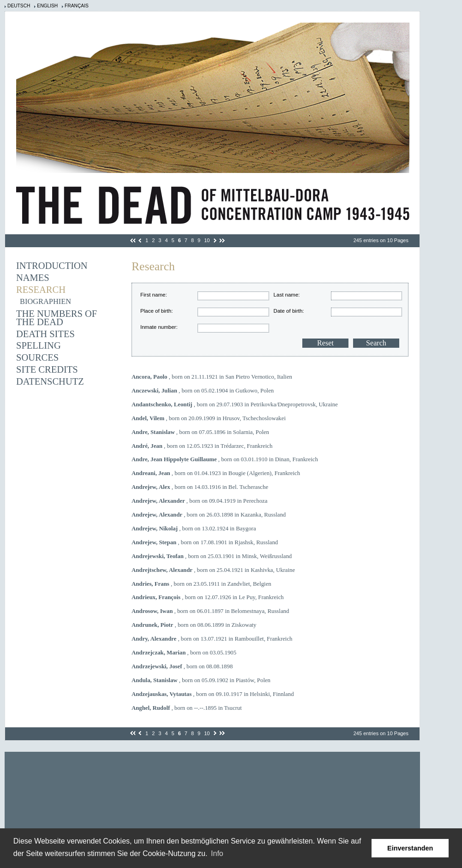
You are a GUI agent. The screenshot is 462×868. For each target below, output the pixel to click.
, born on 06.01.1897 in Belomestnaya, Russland (210, 611)
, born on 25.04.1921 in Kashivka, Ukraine (213, 570)
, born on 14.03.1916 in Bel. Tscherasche (200, 487)
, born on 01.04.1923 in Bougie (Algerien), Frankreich (216, 473)
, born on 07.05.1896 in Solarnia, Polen (200, 432)
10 (207, 240)
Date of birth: (289, 311)
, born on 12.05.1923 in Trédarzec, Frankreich (202, 446)
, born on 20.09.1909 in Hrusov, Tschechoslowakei (209, 418)
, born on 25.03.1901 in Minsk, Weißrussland (212, 556)
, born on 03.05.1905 (184, 653)
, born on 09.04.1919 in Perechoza (199, 501)
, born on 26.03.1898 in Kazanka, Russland (209, 515)
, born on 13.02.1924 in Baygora (194, 529)
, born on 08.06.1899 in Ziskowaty (194, 625)
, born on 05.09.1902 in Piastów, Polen (201, 680)
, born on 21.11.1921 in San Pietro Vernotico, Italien (212, 377)
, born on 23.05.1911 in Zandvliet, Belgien (201, 584)
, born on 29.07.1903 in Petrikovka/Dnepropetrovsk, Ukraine (235, 404)
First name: (154, 295)
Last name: (287, 295)
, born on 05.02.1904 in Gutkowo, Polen (203, 391)
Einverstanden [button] (410, 848)
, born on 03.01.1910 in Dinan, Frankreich (225, 459)
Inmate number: (159, 327)
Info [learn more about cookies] (217, 853)
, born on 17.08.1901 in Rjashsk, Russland (205, 542)
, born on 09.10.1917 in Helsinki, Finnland (213, 694)
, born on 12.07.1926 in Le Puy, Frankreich (208, 597)
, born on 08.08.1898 (182, 666)
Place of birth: (156, 311)
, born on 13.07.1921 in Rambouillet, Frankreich (212, 639)
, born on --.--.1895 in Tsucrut (187, 708)
